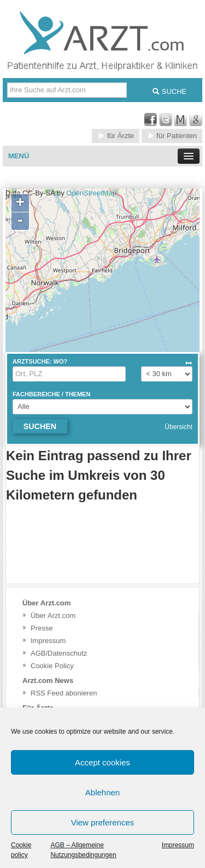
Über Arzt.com (53, 616)
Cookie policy (21, 850)
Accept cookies (102, 762)
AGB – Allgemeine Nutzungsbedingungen (83, 850)
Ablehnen (102, 792)
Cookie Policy (52, 666)
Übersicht (178, 427)
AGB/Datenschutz (59, 653)
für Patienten (172, 136)
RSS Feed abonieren (64, 693)
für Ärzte (116, 136)
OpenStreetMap (91, 193)
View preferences (103, 822)
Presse (42, 628)
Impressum (178, 845)
